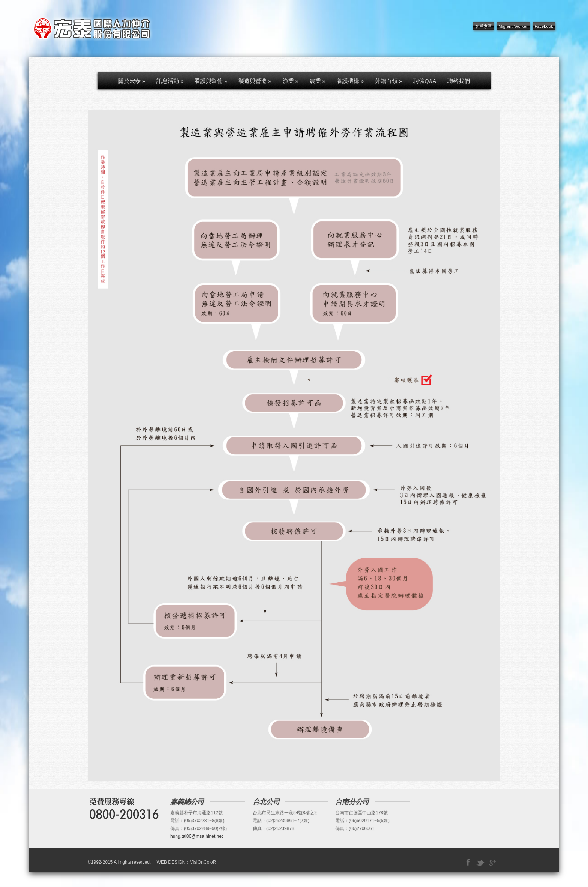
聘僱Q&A (425, 81)
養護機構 (350, 81)
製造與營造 (255, 81)
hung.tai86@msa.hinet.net (196, 836)
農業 (318, 81)
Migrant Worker (513, 26)
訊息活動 (170, 81)
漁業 (291, 81)
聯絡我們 (459, 81)
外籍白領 (388, 81)
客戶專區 (483, 26)
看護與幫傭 (211, 81)
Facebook (544, 26)
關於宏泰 (132, 81)
